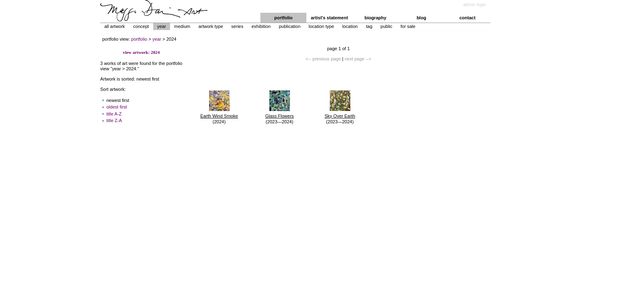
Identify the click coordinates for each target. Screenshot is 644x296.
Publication (290, 26)
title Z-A (114, 120)
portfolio (284, 18)
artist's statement (330, 18)
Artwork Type (211, 26)
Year (162, 26)
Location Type (322, 26)
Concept (141, 26)
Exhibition (261, 26)
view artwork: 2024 (141, 52)
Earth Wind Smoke (219, 116)
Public (387, 26)
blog (421, 18)
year (157, 39)
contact (467, 18)
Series (237, 26)
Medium (182, 26)
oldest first (117, 107)
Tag (369, 26)
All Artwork (115, 26)
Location (350, 26)
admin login (475, 5)
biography (375, 18)
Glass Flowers (280, 116)
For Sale (408, 26)
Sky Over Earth (340, 116)
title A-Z (114, 114)
